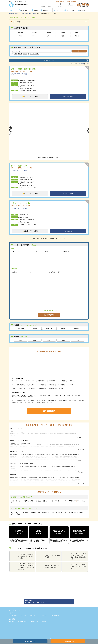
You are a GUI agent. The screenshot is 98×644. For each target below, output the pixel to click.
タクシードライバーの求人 (21, 204)
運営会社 (44, 620)
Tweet (86, 21)
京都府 (35, 342)
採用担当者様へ (70, 10)
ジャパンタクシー (35, 54)
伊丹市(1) (63, 36)
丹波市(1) (77, 33)
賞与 (16, 54)
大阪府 (49, 342)
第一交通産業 (77, 330)
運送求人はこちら (83, 10)
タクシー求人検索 (27, 13)
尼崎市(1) (49, 33)
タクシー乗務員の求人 (19, 166)
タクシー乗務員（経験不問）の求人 (24, 69)
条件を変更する (30, 641)
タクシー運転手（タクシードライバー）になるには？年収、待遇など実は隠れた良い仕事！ (75, 555)
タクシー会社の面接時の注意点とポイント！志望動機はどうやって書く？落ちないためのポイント (22, 565)
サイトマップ (34, 620)
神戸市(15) (21, 36)
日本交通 (63, 330)
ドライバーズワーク (14, 609)
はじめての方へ (25, 10)
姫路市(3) (35, 33)
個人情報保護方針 (22, 620)
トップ (14, 10)
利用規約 (12, 620)
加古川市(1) (21, 33)
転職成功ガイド (47, 10)
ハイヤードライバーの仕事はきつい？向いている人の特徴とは (75, 565)
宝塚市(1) (49, 36)
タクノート (58, 10)
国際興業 (35, 330)
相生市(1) (63, 33)
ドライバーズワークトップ (15, 13)
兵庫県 (34, 13)
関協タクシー (49, 330)
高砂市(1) (77, 36)
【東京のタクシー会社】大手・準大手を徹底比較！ (48, 565)
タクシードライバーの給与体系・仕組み (48, 555)
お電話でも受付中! (83, 5)
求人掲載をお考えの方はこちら (48, 600)
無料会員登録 (49, 412)
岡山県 (63, 342)
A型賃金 (25, 54)
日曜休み (20, 54)
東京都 (77, 342)
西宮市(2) (35, 36)
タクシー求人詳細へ (68, 97)
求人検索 (36, 10)
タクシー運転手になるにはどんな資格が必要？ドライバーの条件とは (22, 555)
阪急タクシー (21, 330)
